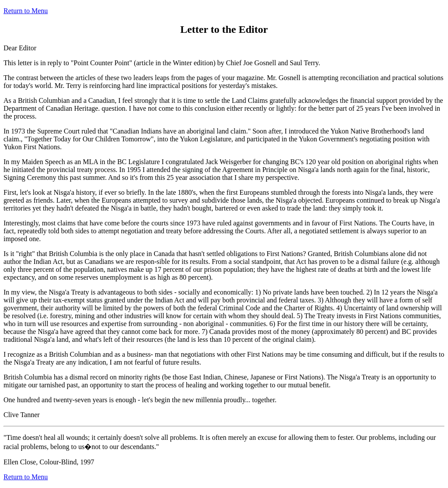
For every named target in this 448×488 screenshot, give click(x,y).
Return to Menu (26, 11)
